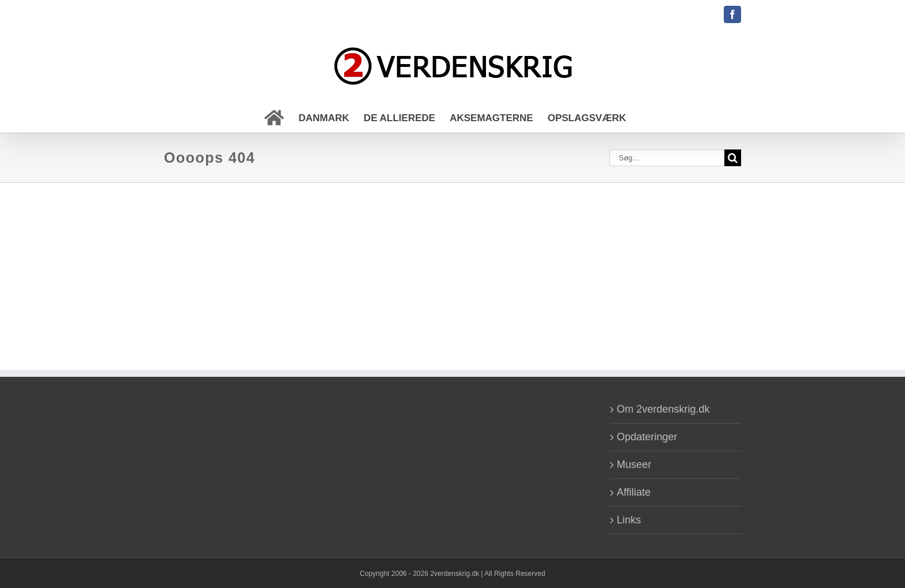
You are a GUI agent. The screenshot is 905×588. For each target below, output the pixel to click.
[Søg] (733, 158)
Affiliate (634, 492)
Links (629, 520)
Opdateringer (647, 437)
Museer (634, 465)
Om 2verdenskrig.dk (663, 409)
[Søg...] (667, 158)
